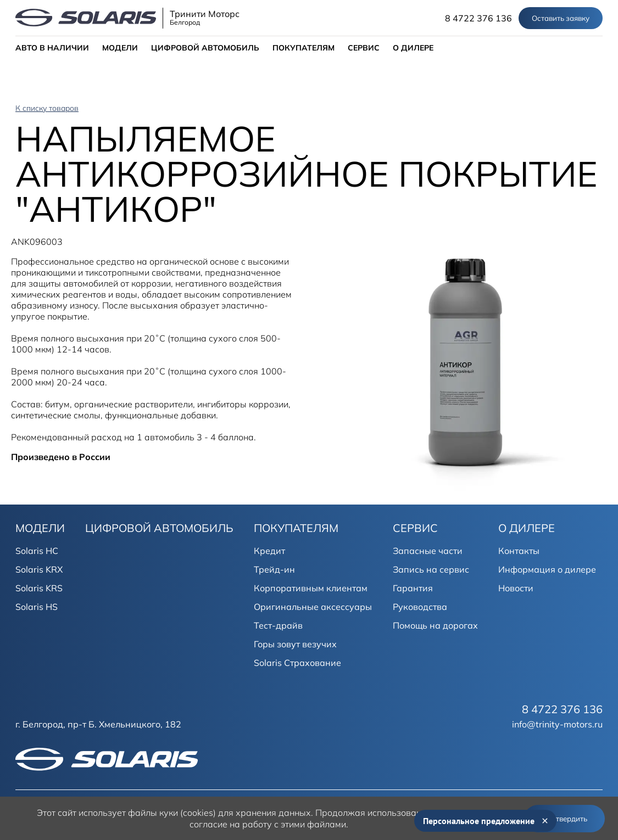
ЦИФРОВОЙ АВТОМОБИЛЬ (205, 48)
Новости (516, 588)
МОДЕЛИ (120, 48)
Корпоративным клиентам (311, 588)
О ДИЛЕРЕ (413, 48)
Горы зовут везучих (295, 644)
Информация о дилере (547, 569)
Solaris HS (37, 607)
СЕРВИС (364, 48)
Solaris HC (37, 551)
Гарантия (413, 588)
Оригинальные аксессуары (313, 607)
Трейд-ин (274, 569)
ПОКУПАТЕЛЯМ (304, 48)
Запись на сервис (431, 569)
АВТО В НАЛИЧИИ (52, 48)
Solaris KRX (39, 569)
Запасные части (428, 551)
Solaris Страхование (297, 663)
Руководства (420, 607)
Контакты (519, 551)
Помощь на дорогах (435, 625)
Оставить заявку (561, 18)
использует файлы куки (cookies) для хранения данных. (196, 813)
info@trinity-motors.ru (557, 724)
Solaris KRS (39, 588)
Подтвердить (564, 819)
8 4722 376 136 (478, 18)
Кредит (269, 551)
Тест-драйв (278, 625)
